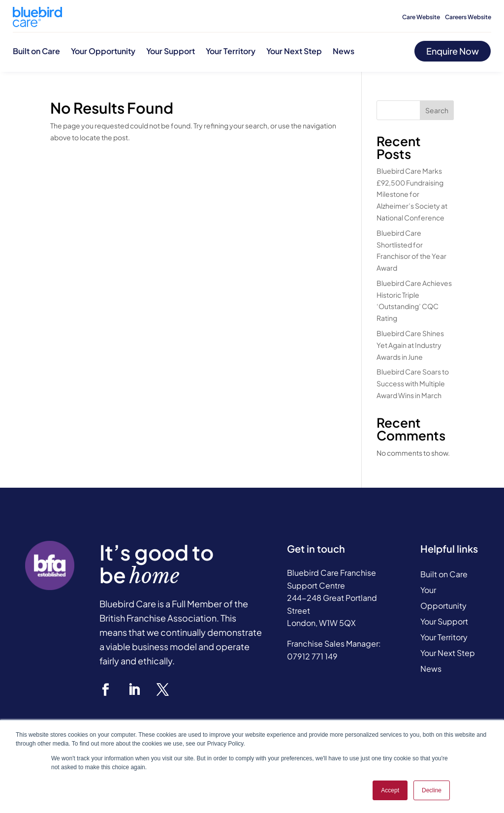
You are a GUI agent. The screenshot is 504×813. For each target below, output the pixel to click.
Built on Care (36, 51)
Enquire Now (453, 51)
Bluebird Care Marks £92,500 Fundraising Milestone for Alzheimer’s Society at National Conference (412, 194)
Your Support (171, 51)
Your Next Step (294, 51)
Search (437, 110)
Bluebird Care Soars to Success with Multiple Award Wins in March (413, 383)
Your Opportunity (103, 51)
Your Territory (231, 51)
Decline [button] (432, 790)
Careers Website (468, 17)
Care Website (421, 17)
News (344, 51)
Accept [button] (390, 790)
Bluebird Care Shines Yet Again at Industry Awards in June (410, 345)
